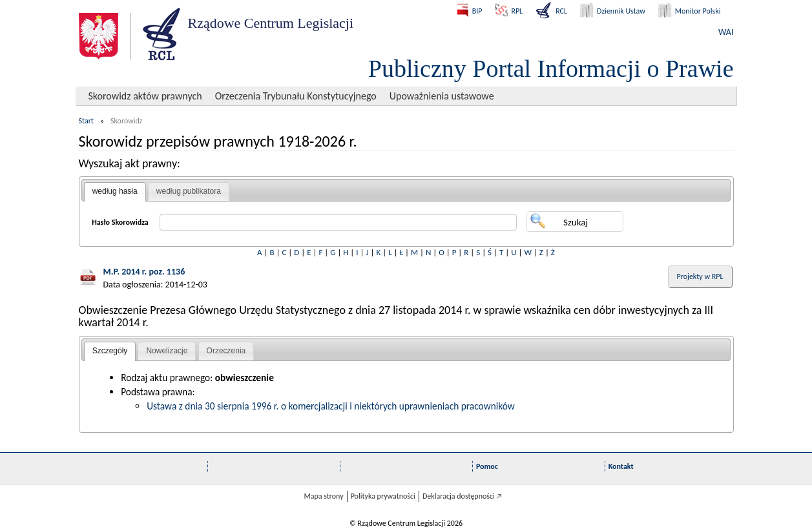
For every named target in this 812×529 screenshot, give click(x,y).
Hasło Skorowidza (120, 222)
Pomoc (487, 466)
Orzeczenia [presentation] (226, 351)
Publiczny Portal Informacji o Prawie (551, 68)
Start (86, 121)
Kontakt (621, 466)
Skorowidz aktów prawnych (145, 96)
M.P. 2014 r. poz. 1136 (144, 272)
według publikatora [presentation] (189, 191)
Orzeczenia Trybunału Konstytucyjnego (296, 96)
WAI (726, 32)
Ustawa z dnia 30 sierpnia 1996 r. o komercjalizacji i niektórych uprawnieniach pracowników (331, 406)
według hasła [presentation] (115, 191)
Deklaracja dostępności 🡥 (462, 496)
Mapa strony (323, 496)
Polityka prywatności (383, 496)
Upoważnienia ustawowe (442, 96)
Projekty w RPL (700, 276)
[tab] (115, 192)
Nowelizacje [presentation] (167, 351)
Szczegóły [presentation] (110, 351)
